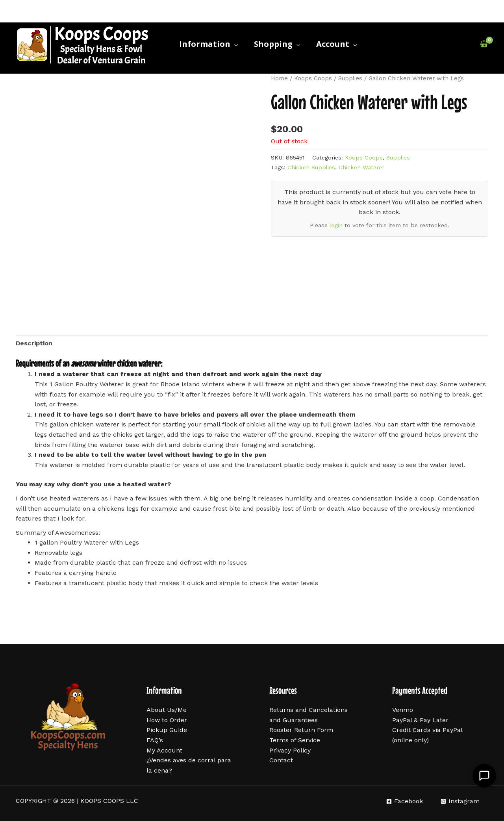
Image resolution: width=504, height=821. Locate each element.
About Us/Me (167, 710)
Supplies (350, 78)
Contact (281, 760)
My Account (164, 750)
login (336, 225)
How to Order (167, 720)
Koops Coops (313, 78)
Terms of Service (295, 740)
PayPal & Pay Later (420, 720)
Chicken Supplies (311, 167)
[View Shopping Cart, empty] (484, 44)
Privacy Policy (290, 750)
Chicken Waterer (361, 167)
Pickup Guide (167, 730)
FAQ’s (155, 740)
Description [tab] (34, 343)
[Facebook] (404, 801)
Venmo (403, 710)
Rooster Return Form (301, 730)
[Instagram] (460, 801)
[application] (234, 44)
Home (279, 78)
